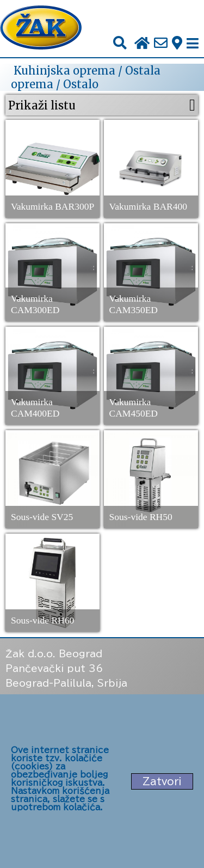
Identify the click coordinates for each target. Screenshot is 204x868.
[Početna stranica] (41, 29)
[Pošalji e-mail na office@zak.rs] (161, 44)
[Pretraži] (120, 43)
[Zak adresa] (177, 44)
